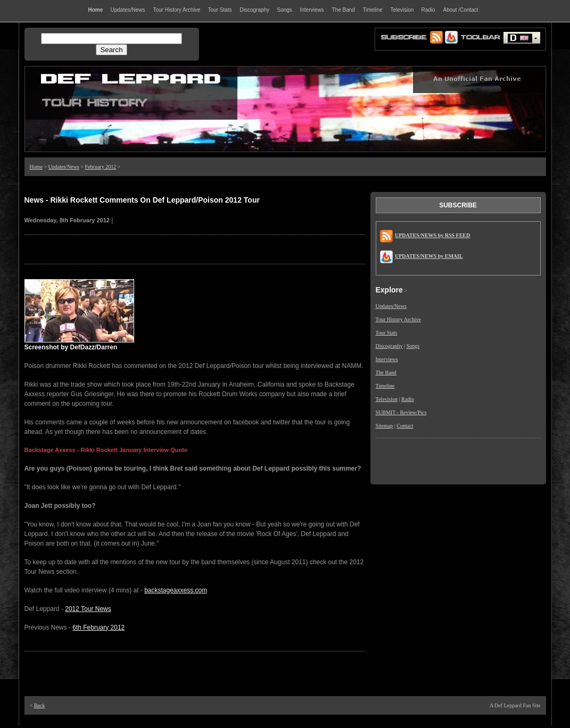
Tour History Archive (398, 319)
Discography (389, 346)
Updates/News (64, 167)
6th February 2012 (98, 627)
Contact (405, 426)
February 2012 (101, 167)
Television (387, 399)
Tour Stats (387, 333)
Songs (413, 346)
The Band (386, 373)
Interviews (387, 359)
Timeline (385, 386)
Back (40, 705)
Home (36, 167)
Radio (408, 399)
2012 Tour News (88, 609)
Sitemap (385, 426)
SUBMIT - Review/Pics (401, 412)
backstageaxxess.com (176, 590)
